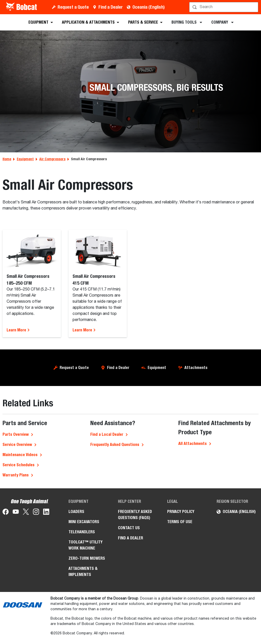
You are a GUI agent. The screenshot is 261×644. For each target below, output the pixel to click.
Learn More (18, 330)
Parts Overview (16, 434)
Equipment (25, 159)
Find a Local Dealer (107, 434)
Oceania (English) (149, 7)
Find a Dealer (111, 7)
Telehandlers (82, 532)
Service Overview (17, 445)
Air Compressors (52, 159)
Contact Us (129, 528)
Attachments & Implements (83, 571)
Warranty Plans (16, 475)
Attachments (196, 368)
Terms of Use (180, 522)
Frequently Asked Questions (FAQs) (135, 515)
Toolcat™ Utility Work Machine (85, 545)
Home (7, 159)
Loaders (76, 512)
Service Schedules (19, 465)
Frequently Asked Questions (115, 445)
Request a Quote (73, 7)
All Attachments (193, 444)
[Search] (224, 7)
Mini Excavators (84, 522)
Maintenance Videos (20, 455)
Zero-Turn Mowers (87, 558)
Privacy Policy (181, 512)
